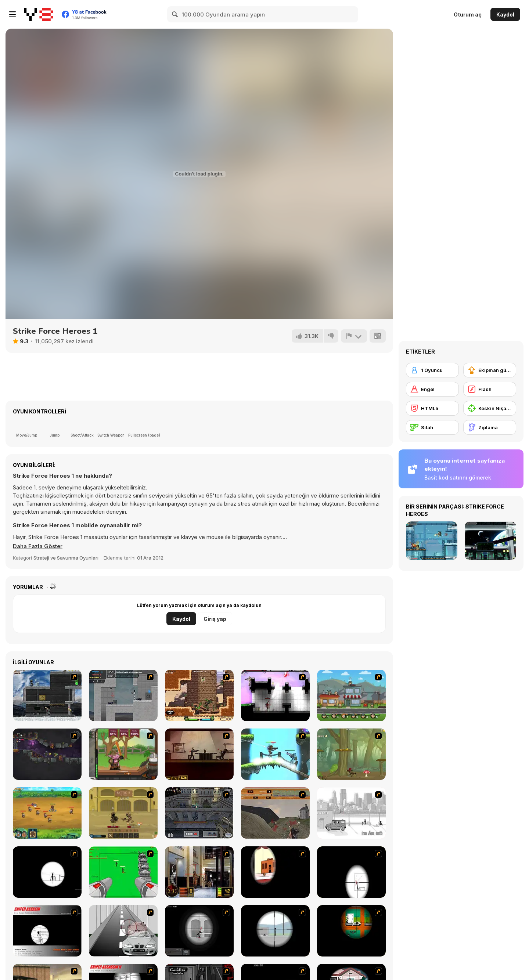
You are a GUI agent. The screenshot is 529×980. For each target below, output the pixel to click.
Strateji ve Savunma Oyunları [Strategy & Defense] (66, 558)
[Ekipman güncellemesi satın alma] (490, 370)
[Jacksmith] (123, 754)
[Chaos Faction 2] (351, 695)
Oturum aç (468, 15)
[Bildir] (354, 336)
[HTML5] (432, 408)
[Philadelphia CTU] (199, 872)
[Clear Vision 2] (351, 872)
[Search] (175, 14)
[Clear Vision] (275, 872)
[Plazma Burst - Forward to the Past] (123, 695)
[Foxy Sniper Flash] (351, 931)
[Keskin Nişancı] (490, 408)
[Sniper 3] (123, 931)
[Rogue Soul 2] (351, 754)
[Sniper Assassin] (47, 931)
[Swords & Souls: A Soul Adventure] (123, 813)
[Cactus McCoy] (199, 695)
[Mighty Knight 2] (47, 813)
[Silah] (432, 427)
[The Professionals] (199, 813)
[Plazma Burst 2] (275, 695)
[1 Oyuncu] (432, 370)
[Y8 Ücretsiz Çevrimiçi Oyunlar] (39, 14)
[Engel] (432, 389)
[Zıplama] (490, 427)
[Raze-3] (275, 754)
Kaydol (505, 15)
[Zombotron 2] (47, 754)
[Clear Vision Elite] (275, 931)
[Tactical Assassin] (47, 872)
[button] (38, 546)
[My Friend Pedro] (199, 754)
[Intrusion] (47, 695)
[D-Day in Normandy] (275, 813)
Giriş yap (215, 619)
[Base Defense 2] (123, 872)
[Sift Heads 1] (351, 813)
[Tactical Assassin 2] (199, 931)
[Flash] (490, 389)
